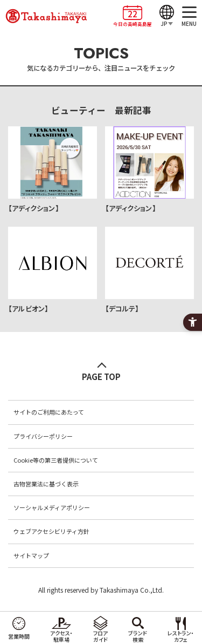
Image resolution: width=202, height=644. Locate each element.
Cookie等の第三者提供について (56, 460)
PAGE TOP (101, 377)
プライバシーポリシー (43, 436)
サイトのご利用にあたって (49, 412)
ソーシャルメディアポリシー (52, 507)
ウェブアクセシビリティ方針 (51, 531)
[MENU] (189, 16)
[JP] (167, 16)
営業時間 (19, 636)
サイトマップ (31, 555)
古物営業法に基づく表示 (46, 484)
